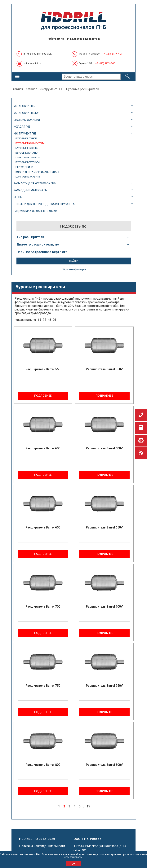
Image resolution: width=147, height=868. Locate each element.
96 (54, 320)
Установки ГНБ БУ (26, 113)
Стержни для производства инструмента (44, 204)
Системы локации (27, 120)
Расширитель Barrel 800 (43, 765)
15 (88, 806)
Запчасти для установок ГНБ (35, 183)
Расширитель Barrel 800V (104, 765)
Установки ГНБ (24, 106)
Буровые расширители (30, 143)
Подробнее (43, 396)
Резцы (18, 197)
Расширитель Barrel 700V (104, 607)
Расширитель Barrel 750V (104, 686)
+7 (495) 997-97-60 (112, 54)
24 (44, 320)
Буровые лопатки (27, 153)
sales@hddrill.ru (32, 64)
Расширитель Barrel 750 (43, 686)
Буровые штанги (26, 138)
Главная (17, 89)
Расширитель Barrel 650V (104, 527)
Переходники (24, 167)
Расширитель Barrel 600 (43, 448)
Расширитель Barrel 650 (43, 527)
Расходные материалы (30, 190)
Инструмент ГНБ (51, 89)
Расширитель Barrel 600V (104, 448)
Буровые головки (27, 148)
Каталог (31, 89)
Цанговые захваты (28, 177)
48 (49, 320)
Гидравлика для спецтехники (35, 211)
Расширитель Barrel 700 (43, 607)
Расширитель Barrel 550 (43, 369)
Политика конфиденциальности (42, 846)
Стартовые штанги (28, 158)
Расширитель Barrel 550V (104, 369)
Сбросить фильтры (74, 269)
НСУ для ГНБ (22, 127)
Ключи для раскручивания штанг (38, 172)
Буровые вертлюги (28, 162)
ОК (73, 864)
